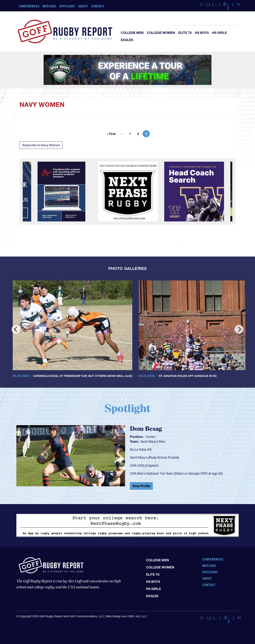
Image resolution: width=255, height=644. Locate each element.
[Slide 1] (99, 491)
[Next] (239, 329)
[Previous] (16, 329)
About (83, 6)
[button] (33, 457)
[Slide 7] (142, 491)
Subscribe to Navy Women (41, 145)
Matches (50, 6)
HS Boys (202, 33)
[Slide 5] (127, 491)
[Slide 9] (156, 491)
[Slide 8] (149, 491)
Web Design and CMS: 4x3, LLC (126, 616)
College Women (161, 33)
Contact (98, 6)
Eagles (127, 40)
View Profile (141, 486)
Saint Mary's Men (153, 441)
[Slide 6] (135, 491)
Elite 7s (185, 33)
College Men (132, 33)
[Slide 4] (120, 491)
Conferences (29, 6)
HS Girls (219, 33)
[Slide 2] (106, 491)
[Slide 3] (113, 491)
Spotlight (67, 6)
